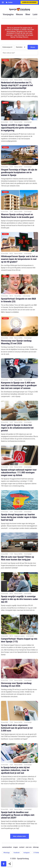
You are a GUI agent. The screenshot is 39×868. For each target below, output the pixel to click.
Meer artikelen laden (19, 836)
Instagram (26, 853)
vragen (15, 847)
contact (22, 847)
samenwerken (7, 847)
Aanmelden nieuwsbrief (29, 2)
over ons (29, 847)
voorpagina (8, 14)
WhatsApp (7, 853)
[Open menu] (3, 2)
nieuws (19, 14)
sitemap (36, 847)
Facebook (17, 853)
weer (28, 14)
